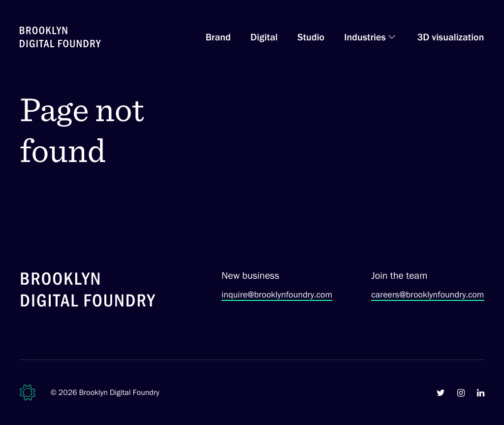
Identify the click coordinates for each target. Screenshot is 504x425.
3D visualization (451, 37)
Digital (264, 37)
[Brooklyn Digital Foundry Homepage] (60, 37)
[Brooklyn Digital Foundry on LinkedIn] (481, 392)
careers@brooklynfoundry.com (427, 294)
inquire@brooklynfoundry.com (277, 294)
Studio (311, 37)
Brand (218, 37)
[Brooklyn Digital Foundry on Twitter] (441, 392)
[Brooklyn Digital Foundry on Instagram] (461, 392)
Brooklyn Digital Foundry (119, 392)
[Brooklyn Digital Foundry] (88, 291)
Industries (365, 37)
